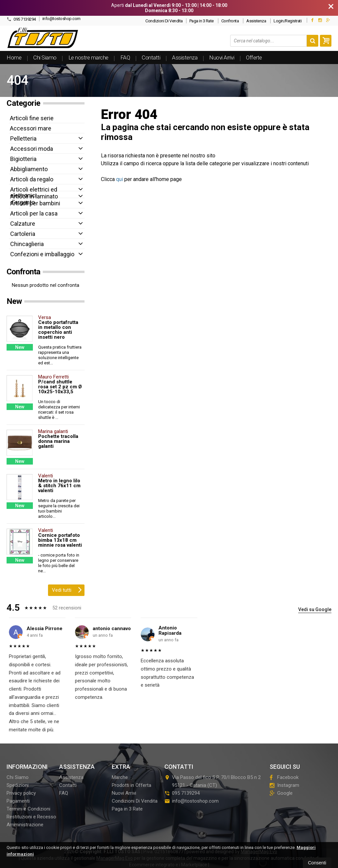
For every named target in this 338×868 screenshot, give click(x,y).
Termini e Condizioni (28, 809)
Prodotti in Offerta (132, 785)
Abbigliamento (29, 169)
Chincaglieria (27, 244)
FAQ (125, 57)
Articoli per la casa (34, 213)
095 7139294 (21, 19)
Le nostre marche (88, 57)
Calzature (23, 224)
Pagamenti (18, 801)
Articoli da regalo (32, 179)
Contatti (151, 57)
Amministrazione (25, 825)
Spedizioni (18, 785)
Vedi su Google (315, 609)
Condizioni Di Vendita (164, 21)
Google (281, 793)
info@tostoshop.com (61, 19)
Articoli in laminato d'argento (34, 199)
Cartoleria (23, 234)
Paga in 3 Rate (202, 21)
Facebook (284, 777)
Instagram (284, 785)
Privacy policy (21, 793)
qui (120, 179)
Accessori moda (32, 149)
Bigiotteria (23, 159)
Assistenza (256, 21)
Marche (120, 777)
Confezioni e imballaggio (42, 254)
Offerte (254, 57)
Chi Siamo (45, 57)
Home (14, 57)
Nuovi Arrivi (222, 57)
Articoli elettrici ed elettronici (34, 192)
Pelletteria (23, 138)
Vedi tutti (67, 589)
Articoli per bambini (35, 203)
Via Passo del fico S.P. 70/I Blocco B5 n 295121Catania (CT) (213, 781)
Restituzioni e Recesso (31, 817)
